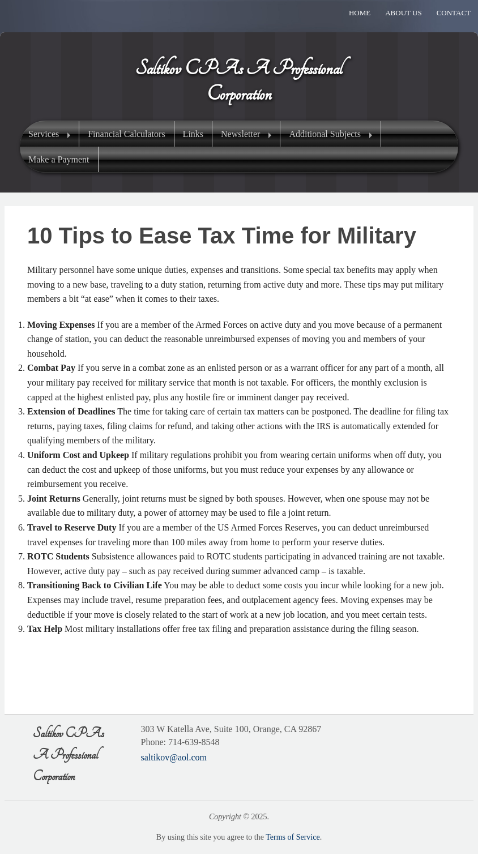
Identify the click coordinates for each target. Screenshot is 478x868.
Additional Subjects (325, 134)
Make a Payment (59, 159)
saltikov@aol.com (174, 757)
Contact (454, 13)
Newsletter (240, 134)
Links (193, 134)
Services (44, 134)
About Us (403, 13)
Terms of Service (293, 837)
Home (360, 13)
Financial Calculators (126, 134)
